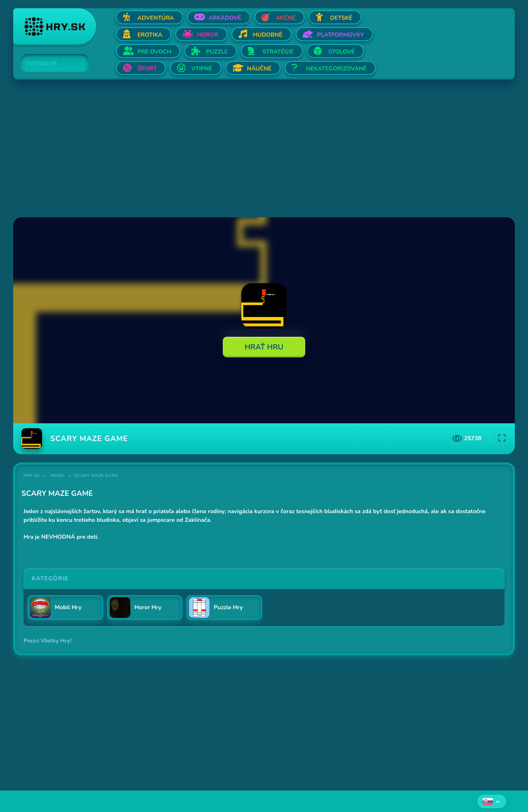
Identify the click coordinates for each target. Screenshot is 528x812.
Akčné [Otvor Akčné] (286, 18)
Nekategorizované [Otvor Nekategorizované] (336, 69)
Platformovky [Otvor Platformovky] (341, 35)
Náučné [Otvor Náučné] (259, 69)
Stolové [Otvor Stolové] (342, 52)
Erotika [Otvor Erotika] (150, 35)
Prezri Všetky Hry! (47, 641)
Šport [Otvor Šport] (147, 69)
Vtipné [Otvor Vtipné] (202, 69)
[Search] (50, 63)
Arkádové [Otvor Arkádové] (225, 18)
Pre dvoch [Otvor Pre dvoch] (154, 52)
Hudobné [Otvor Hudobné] (268, 35)
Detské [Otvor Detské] (341, 18)
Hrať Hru (264, 347)
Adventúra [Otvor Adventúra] (156, 18)
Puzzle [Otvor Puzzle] (217, 52)
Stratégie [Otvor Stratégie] (278, 52)
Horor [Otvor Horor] (207, 35)
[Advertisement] (261, 149)
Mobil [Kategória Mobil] (58, 476)
